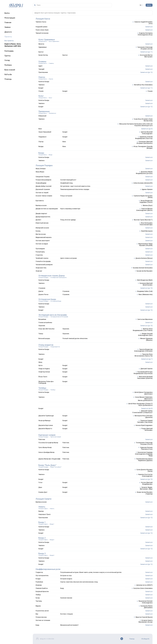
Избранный (42, 116)
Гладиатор (39, 572)
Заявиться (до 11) (146, 52)
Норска (42, 77)
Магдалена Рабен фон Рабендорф (46, 382)
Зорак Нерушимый (45, 132)
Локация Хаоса (43, 19)
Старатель (39, 255)
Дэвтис (41, 291)
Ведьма (38, 606)
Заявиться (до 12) (146, 72)
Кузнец (38, 231)
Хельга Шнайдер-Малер (46, 452)
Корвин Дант (43, 492)
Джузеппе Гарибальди (46, 416)
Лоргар (41, 142)
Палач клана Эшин (42, 30)
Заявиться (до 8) (147, 129)
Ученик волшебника (45, 323)
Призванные (44, 111)
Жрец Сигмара (41, 169)
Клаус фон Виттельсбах (46, 329)
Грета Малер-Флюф (45, 448)
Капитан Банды (44, 82)
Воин (40, 129)
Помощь (132, 639)
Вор (37, 614)
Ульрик (41, 91)
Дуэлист (38, 220)
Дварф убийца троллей (44, 186)
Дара (40, 487)
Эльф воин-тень (41, 268)
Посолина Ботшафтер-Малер (48, 443)
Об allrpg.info (145, 639)
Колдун (38, 579)
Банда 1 (42, 522)
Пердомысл (42, 137)
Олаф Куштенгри (44, 372)
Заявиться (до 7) (147, 359)
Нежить (42, 507)
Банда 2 (42, 538)
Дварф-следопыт (41, 214)
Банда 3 (42, 554)
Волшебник (42, 319)
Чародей (41, 69)
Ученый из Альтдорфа (43, 261)
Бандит (41, 88)
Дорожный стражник (43, 189)
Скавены (42, 62)
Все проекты (9, 41)
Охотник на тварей (42, 193)
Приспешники (43, 72)
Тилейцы (42, 388)
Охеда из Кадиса (44, 369)
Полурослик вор (41, 617)
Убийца (38, 595)
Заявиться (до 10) (146, 288)
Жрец (40, 362)
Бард (37, 625)
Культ (41, 96)
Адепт (40, 66)
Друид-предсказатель (43, 217)
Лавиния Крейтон (42, 588)
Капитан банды (44, 470)
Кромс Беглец (43, 55)
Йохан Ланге (43, 377)
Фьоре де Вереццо (45, 421)
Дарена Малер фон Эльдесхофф (49, 459)
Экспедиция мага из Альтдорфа (53, 315)
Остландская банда (47, 299)
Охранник (42, 326)
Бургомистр (40, 201)
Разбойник (39, 582)
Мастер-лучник (41, 234)
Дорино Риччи (43, 295)
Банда (41, 153)
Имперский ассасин (42, 228)
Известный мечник (42, 223)
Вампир (41, 511)
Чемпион (41, 85)
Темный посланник (42, 33)
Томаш (41, 334)
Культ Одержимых (47, 40)
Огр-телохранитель (42, 576)
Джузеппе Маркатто (45, 429)
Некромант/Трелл (45, 514)
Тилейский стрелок (42, 258)
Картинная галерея (47, 435)
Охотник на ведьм (42, 244)
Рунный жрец (40, 252)
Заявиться (149, 27)
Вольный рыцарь (44, 338)
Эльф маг (39, 271)
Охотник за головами (43, 620)
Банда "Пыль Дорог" (47, 465)
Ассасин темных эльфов (44, 196)
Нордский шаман (41, 27)
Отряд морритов (46, 345)
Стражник (42, 288)
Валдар (41, 146)
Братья (41, 52)
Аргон (40, 365)
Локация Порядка (44, 165)
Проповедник (40, 249)
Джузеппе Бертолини (46, 425)
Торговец (39, 601)
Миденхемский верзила (44, 237)
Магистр (41, 44)
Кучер (38, 598)
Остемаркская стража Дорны (52, 276)
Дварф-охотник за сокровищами (47, 209)
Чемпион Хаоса (41, 22)
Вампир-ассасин (41, 205)
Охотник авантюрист (43, 241)
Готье (40, 482)
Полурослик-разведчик (43, 180)
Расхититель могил (42, 611)
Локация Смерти (44, 499)
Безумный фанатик (42, 592)
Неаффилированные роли (48, 569)
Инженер (39, 585)
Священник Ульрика (43, 177)
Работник (42, 439)
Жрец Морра (40, 172)
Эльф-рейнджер (41, 183)
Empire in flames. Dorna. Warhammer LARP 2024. (13, 45)
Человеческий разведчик (44, 265)
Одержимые (43, 47)
